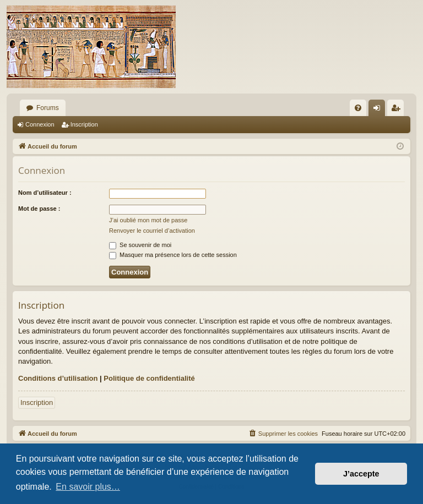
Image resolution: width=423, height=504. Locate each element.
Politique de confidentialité (149, 378)
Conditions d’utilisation (58, 378)
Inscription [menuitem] (398, 110)
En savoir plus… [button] (88, 487)
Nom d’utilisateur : (45, 193)
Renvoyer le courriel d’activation (152, 231)
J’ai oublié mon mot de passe (148, 220)
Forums (48, 108)
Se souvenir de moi (140, 245)
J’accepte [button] (361, 474)
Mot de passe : (39, 209)
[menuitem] (358, 108)
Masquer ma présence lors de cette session (173, 255)
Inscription (84, 124)
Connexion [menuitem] (379, 110)
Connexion (40, 124)
